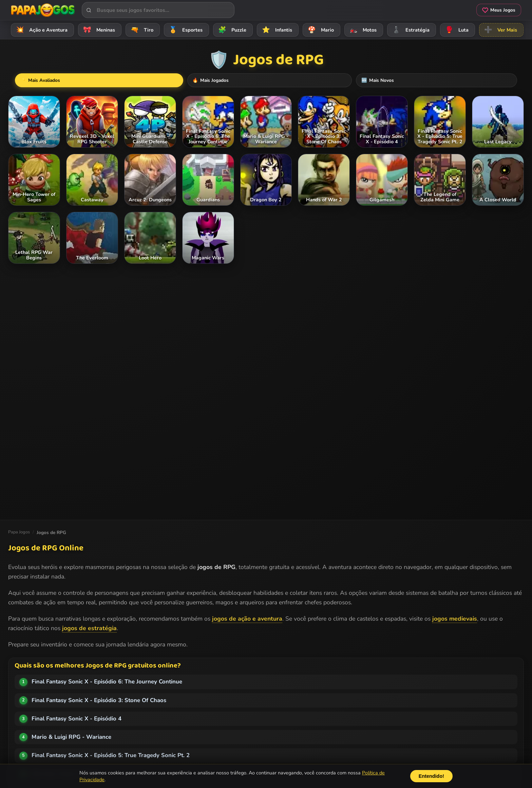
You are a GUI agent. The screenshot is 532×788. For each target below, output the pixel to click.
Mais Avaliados (211, 80)
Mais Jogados (271, 80)
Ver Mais (500, 30)
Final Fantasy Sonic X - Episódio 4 (77, 719)
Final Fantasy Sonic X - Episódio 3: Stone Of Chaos (99, 700)
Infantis (276, 30)
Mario (320, 30)
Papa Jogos (19, 532)
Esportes (185, 30)
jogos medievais (455, 619)
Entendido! (431, 776)
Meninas (98, 30)
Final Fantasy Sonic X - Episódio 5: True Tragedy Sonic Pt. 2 (111, 755)
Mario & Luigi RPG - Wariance (71, 737)
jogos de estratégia (89, 628)
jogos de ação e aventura (247, 619)
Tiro (141, 30)
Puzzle (231, 30)
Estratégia (410, 30)
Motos (362, 30)
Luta (456, 30)
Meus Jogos (499, 10)
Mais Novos (326, 80)
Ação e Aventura (41, 30)
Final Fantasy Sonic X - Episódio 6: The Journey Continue (107, 682)
